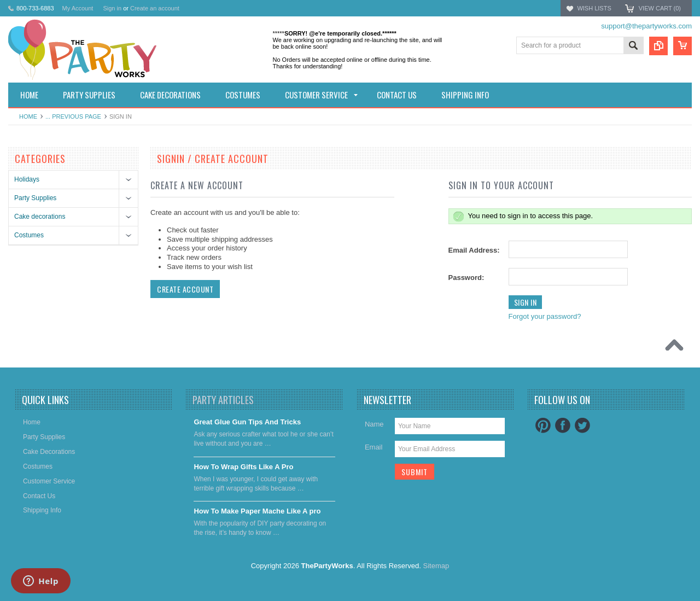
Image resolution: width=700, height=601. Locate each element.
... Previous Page (73, 116)
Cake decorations (40, 217)
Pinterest (543, 425)
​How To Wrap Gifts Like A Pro (243, 467)
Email (374, 447)
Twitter (582, 425)
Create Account (185, 289)
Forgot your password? (545, 316)
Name (374, 424)
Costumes (29, 235)
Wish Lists (594, 8)
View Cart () (660, 8)
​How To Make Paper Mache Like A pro (257, 511)
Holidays (27, 179)
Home (28, 116)
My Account (78, 8)
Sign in (112, 8)
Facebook (563, 425)
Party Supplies (35, 198)
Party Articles (223, 400)
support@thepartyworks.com (646, 26)
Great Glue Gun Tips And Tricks (247, 422)
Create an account (155, 8)
